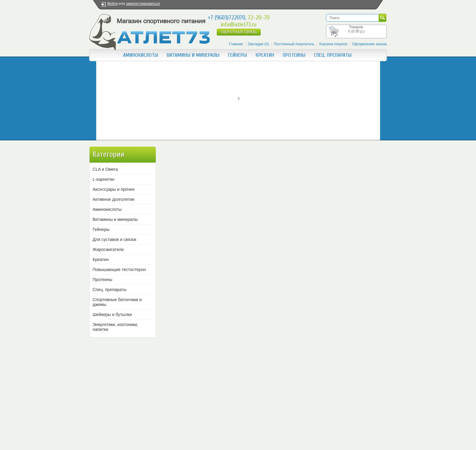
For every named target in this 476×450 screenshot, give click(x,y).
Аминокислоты (141, 55)
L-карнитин (104, 179)
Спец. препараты (333, 55)
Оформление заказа (369, 44)
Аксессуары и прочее (114, 189)
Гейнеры (237, 55)
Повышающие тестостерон (119, 270)
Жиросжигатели (108, 249)
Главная (236, 44)
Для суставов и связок (114, 239)
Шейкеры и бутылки (112, 314)
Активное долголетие (114, 199)
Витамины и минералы (193, 55)
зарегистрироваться (143, 4)
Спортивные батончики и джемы (117, 302)
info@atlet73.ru (239, 24)
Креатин (265, 55)
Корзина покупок (333, 44)
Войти (113, 4)
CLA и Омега (105, 169)
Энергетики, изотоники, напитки (115, 327)
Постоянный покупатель (294, 44)
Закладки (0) (258, 44)
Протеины (294, 55)
